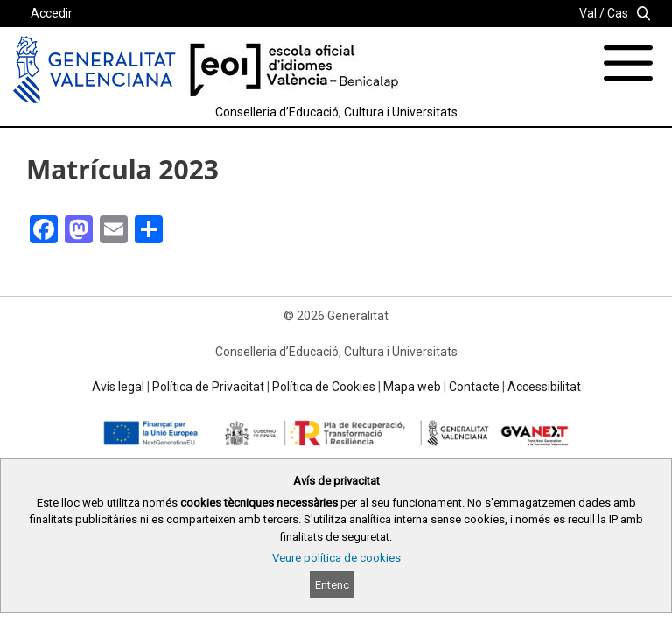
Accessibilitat (544, 387)
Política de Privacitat (208, 387)
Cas (618, 13)
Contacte (474, 387)
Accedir (52, 13)
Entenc (332, 585)
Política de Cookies (324, 387)
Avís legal (118, 387)
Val (588, 13)
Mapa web (412, 387)
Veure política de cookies (336, 558)
